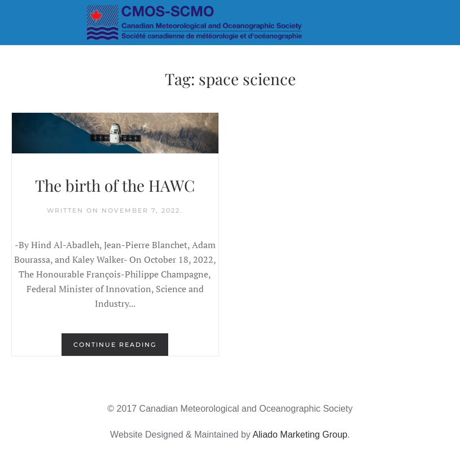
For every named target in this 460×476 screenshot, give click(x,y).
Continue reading (115, 345)
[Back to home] (230, 23)
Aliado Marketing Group (300, 435)
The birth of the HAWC (115, 185)
